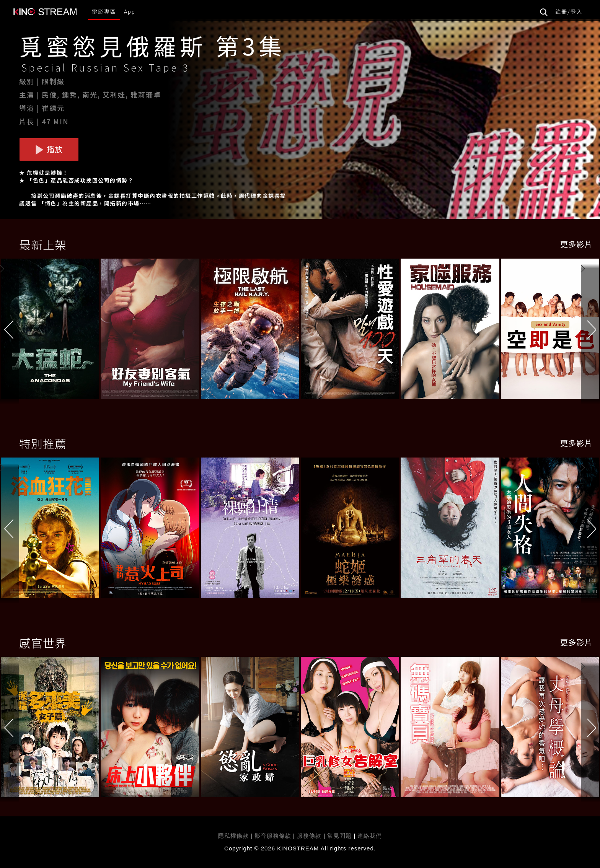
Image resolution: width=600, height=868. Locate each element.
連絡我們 (370, 836)
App (130, 11)
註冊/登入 (569, 11)
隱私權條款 (233, 836)
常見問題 (339, 836)
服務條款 (310, 836)
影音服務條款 (273, 836)
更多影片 (576, 244)
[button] (590, 331)
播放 (49, 149)
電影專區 (104, 11)
